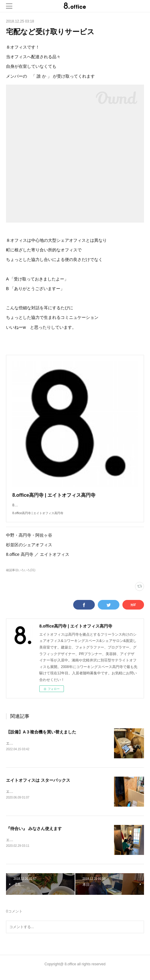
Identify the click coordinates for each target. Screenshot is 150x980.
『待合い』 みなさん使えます (34, 835)
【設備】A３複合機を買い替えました (41, 738)
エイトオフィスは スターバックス (38, 786)
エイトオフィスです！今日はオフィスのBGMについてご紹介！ (57, 798)
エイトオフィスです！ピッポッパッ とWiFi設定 (46, 749)
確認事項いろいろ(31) (21, 576)
